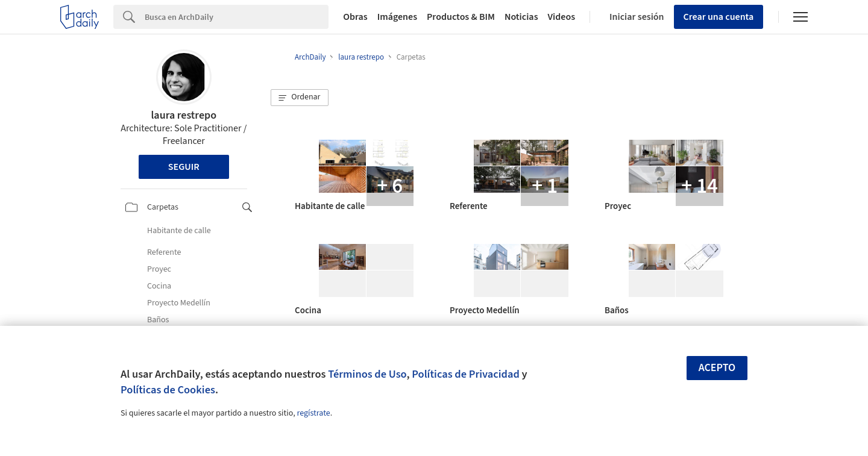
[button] (300, 98)
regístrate (313, 413)
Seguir (184, 167)
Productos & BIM (461, 17)
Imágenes (397, 17)
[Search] (237, 17)
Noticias (521, 17)
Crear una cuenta (719, 17)
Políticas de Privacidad (466, 374)
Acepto (717, 368)
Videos (562, 17)
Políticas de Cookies (168, 390)
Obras (355, 17)
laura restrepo (184, 115)
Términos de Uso (367, 374)
